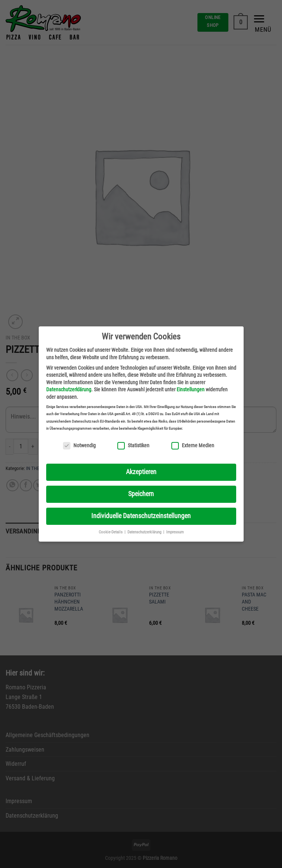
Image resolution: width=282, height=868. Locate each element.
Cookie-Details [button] (111, 532)
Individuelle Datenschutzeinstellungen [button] (141, 516)
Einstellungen (191, 389)
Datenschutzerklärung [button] (145, 532)
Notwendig (79, 446)
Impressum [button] (175, 532)
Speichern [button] (141, 494)
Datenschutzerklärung (69, 389)
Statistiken (133, 446)
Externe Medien (193, 446)
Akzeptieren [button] (141, 472)
